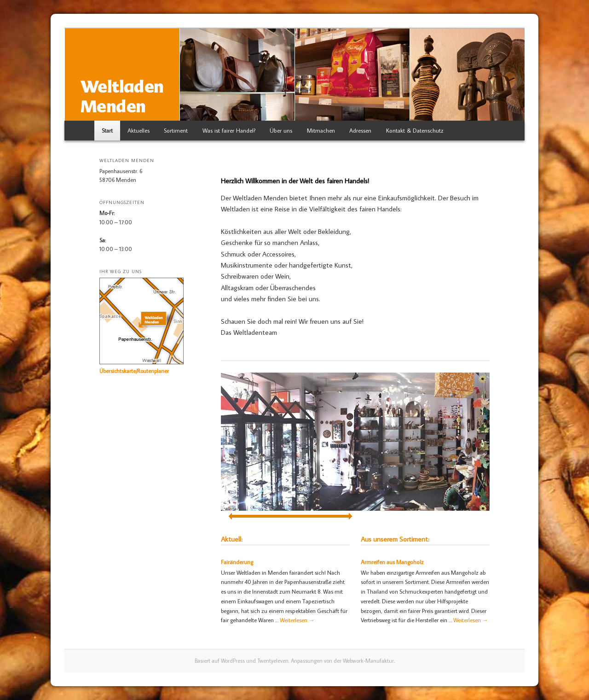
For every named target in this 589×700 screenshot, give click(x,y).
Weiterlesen (297, 620)
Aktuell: (232, 539)
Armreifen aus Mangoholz (392, 562)
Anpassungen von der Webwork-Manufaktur (342, 661)
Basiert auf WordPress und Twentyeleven (242, 661)
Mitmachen (321, 130)
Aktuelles (139, 130)
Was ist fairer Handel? (229, 130)
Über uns (281, 130)
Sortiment (176, 130)
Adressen (360, 130)
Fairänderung (237, 562)
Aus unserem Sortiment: (395, 539)
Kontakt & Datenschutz (415, 130)
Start (107, 130)
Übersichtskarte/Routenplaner (134, 371)
